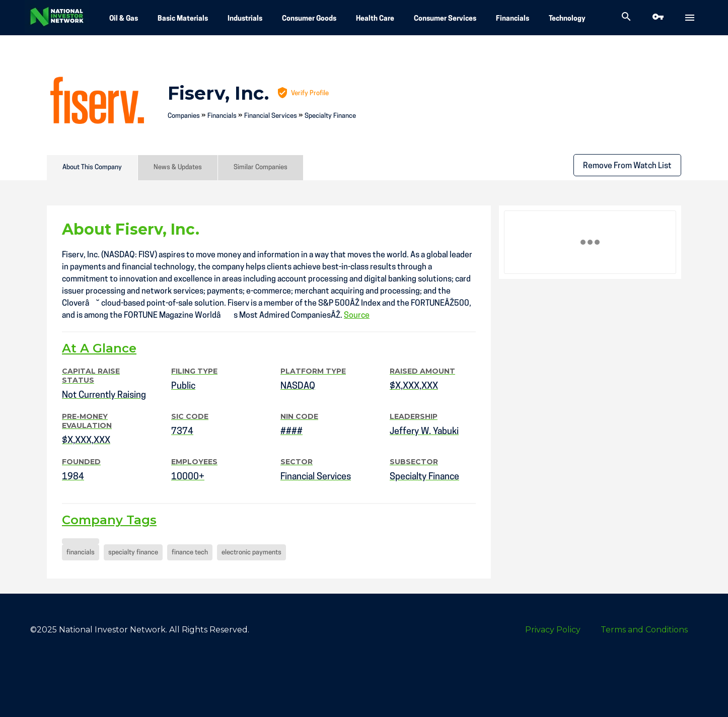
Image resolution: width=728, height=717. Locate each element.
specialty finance (133, 553)
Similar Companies (261, 167)
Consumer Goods (309, 19)
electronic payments (251, 553)
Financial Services (271, 116)
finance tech (190, 553)
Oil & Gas (124, 19)
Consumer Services (445, 19)
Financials (513, 19)
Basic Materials (183, 19)
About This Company (92, 167)
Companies (184, 116)
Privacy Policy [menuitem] (553, 630)
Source (357, 316)
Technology (567, 19)
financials (81, 553)
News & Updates (178, 167)
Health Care (375, 19)
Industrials (245, 19)
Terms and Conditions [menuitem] (644, 630)
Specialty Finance (330, 116)
